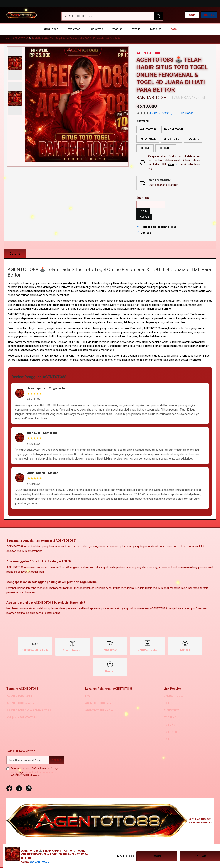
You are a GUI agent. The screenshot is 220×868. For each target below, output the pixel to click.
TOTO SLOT (171, 727)
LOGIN (143, 207)
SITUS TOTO (171, 706)
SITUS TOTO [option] (171, 135)
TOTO (167, 734)
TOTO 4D (169, 720)
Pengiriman (110, 646)
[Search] (158, 16)
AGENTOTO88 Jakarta (20, 699)
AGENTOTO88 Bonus (98, 699)
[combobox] (112, 16)
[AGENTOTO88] (21, 15)
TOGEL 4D (170, 713)
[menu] (110, 28)
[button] (15, 59)
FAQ (88, 692)
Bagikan (146, 228)
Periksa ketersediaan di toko (159, 223)
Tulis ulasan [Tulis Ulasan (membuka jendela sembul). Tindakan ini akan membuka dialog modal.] (186, 109)
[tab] (15, 250)
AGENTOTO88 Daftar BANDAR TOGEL (29, 706)
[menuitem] (58, 28)
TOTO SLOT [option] (166, 144)
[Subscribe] (57, 754)
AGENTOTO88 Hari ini (20, 692)
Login (192, 15)
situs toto (157, 352)
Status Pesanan (73, 646)
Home (7, 34)
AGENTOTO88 (53, 297)
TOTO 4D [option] (145, 144)
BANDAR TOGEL (148, 646)
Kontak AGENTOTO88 (35, 646)
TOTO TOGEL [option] (148, 135)
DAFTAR (144, 213)
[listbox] (173, 135)
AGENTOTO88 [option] (148, 125)
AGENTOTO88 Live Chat (100, 706)
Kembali (185, 646)
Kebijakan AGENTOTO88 (21, 713)
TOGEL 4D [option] (193, 135)
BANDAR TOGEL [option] (174, 125)
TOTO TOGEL (172, 699)
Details (15, 249)
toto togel (29, 324)
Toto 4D (198, 283)
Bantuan (110, 667)
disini (173, 160)
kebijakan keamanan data (40, 766)
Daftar (209, 15)
